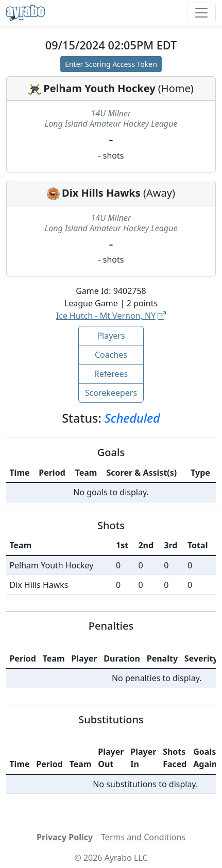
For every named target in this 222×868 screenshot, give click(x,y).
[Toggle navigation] (201, 13)
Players (111, 336)
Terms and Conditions (143, 837)
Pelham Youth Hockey (99, 88)
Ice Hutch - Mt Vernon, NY (111, 316)
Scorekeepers (111, 393)
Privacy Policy (65, 837)
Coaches (111, 355)
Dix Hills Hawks (101, 193)
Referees (111, 374)
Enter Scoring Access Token (111, 64)
